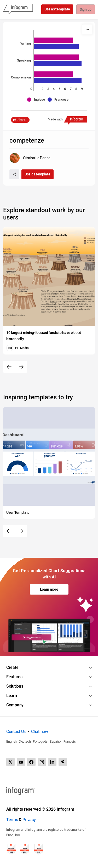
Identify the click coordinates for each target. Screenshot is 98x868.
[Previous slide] (9, 367)
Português (40, 741)
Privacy (29, 820)
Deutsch (25, 741)
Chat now (40, 732)
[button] (37, 100)
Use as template (57, 9)
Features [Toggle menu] (14, 677)
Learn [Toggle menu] (12, 696)
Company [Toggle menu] (15, 705)
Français (70, 741)
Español (56, 741)
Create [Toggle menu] (12, 667)
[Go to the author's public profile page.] (30, 158)
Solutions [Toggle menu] (15, 686)
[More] (87, 29)
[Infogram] (18, 9)
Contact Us (16, 732)
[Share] (14, 174)
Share (22, 120)
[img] (53, 40)
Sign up (85, 10)
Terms (12, 820)
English (11, 741)
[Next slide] (21, 367)
